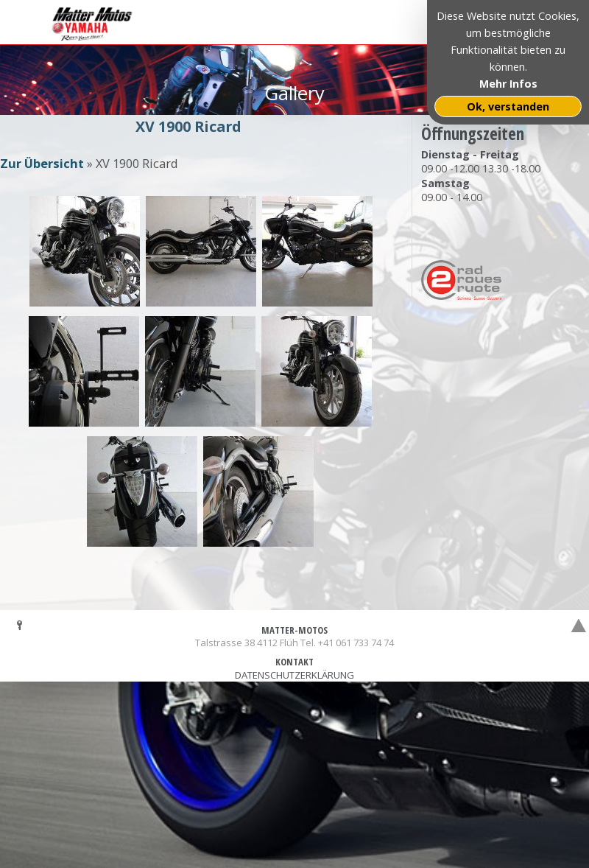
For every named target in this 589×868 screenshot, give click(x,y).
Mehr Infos (508, 84)
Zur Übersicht (42, 163)
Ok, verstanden (508, 106)
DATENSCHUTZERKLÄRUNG (294, 675)
